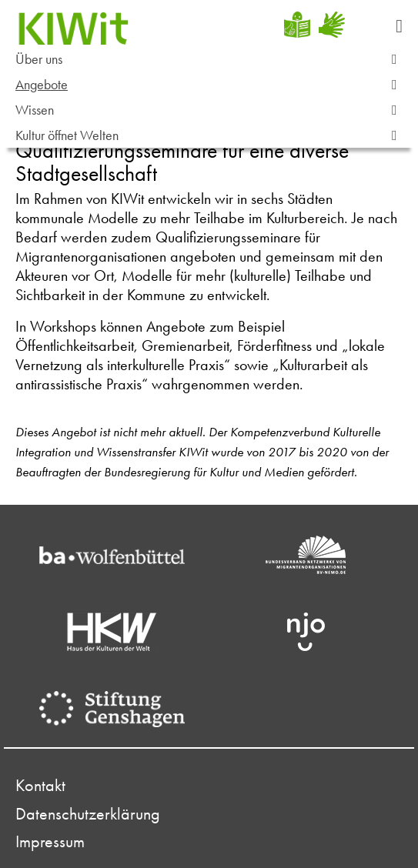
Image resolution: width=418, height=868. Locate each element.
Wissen (213, 110)
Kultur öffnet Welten (213, 136)
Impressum (50, 842)
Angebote (213, 85)
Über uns (213, 60)
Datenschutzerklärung (88, 814)
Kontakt (40, 786)
